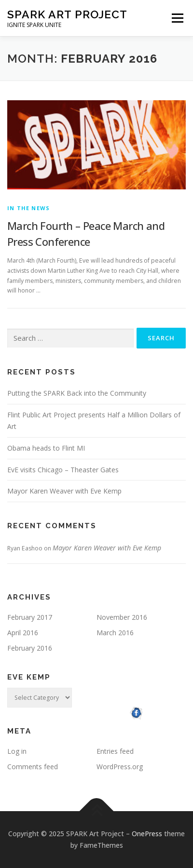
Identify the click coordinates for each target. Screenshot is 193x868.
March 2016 (115, 633)
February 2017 (30, 617)
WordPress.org (120, 767)
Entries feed (115, 751)
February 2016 (30, 648)
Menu (177, 18)
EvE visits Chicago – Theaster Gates (63, 470)
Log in (17, 751)
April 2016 (23, 633)
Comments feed (33, 767)
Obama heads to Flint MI (46, 448)
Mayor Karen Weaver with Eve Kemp (64, 491)
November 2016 (122, 617)
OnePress (147, 834)
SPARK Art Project (67, 14)
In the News (28, 208)
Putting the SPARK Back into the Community (77, 393)
